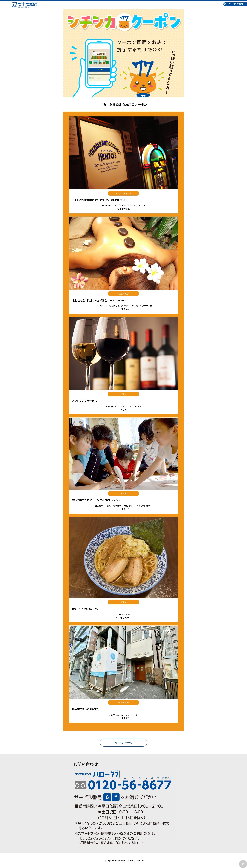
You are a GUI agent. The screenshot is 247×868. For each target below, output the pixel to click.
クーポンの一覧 (124, 743)
